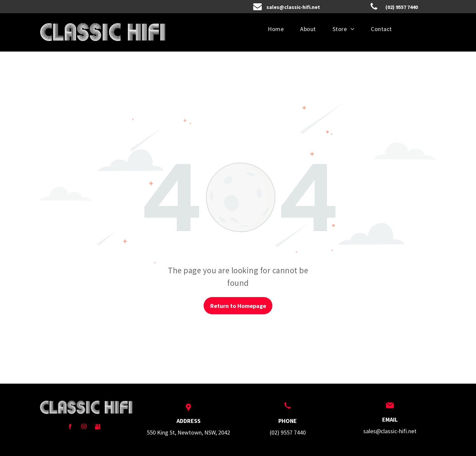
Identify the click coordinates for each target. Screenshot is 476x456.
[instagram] (84, 427)
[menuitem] (276, 29)
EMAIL (390, 419)
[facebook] (70, 427)
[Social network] (98, 427)
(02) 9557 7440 (288, 432)
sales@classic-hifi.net (390, 431)
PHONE (288, 421)
